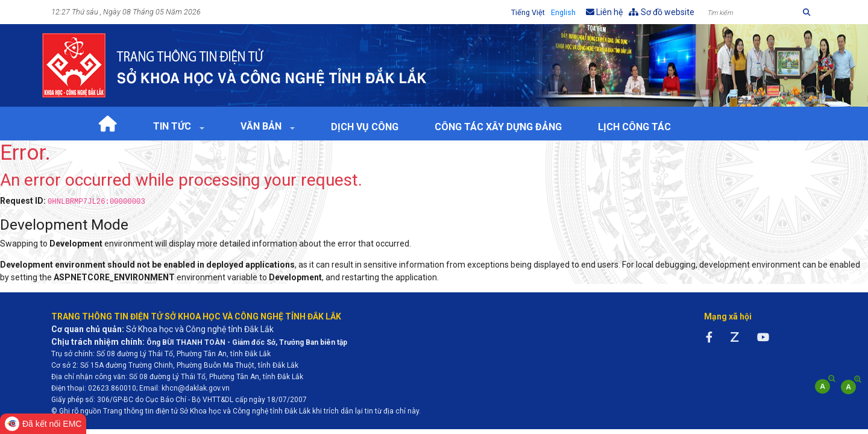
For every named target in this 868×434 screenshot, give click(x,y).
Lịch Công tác (634, 127)
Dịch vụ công (365, 127)
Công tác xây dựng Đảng (498, 127)
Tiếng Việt (528, 12)
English (563, 12)
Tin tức (173, 126)
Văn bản (262, 126)
